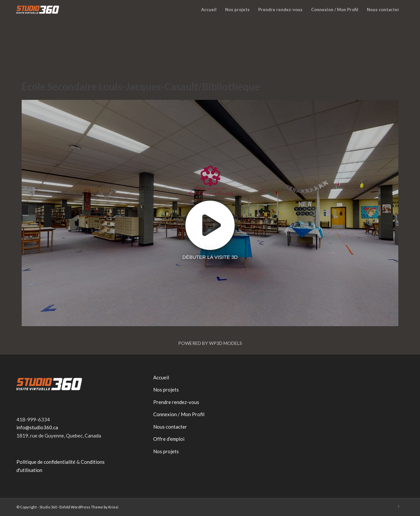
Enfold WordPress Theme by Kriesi (89, 507)
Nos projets (166, 390)
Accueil (161, 377)
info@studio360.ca (37, 427)
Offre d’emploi (169, 439)
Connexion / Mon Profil (179, 414)
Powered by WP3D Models (210, 343)
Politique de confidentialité (46, 462)
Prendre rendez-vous (176, 402)
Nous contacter (170, 427)
